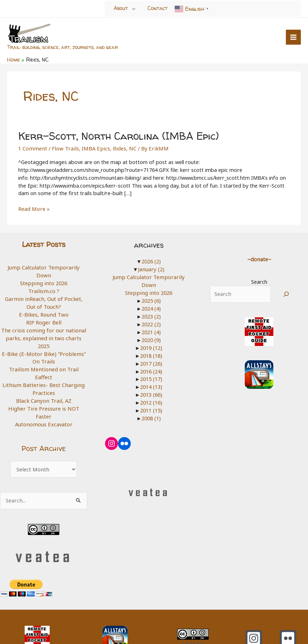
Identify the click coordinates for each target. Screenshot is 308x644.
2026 (151, 260)
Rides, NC (120, 147)
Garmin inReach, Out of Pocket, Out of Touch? (44, 293)
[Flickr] (288, 612)
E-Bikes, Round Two (44, 305)
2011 (151, 400)
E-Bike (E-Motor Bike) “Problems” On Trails (44, 348)
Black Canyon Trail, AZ (44, 383)
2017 (151, 353)
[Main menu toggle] (293, 37)
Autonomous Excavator (44, 398)
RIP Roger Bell (44, 313)
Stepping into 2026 (44, 274)
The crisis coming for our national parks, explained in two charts (44, 325)
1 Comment (32, 147)
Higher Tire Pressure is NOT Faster (44, 390)
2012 (151, 392)
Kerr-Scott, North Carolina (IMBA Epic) (116, 135)
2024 (151, 299)
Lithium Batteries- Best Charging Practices (44, 371)
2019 (151, 338)
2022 (151, 314)
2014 (151, 377)
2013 (151, 385)
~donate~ (259, 258)
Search (259, 280)
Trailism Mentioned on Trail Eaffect (44, 359)
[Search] (286, 293)
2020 (151, 330)
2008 (151, 408)
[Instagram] (254, 612)
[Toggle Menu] (134, 9)
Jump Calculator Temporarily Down (44, 266)
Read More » (34, 208)
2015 (151, 369)
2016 (151, 361)
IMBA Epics (92, 147)
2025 (44, 336)
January (151, 268)
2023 (151, 307)
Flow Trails (63, 147)
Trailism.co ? (44, 282)
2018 (151, 346)
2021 (151, 322)
